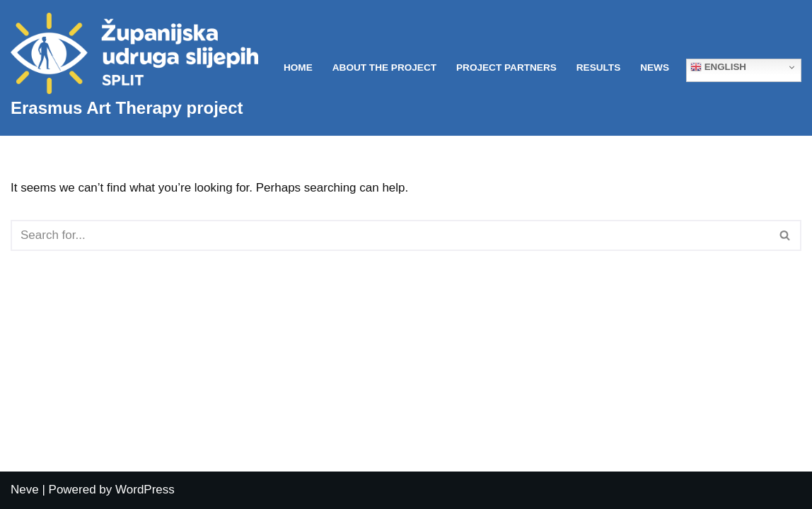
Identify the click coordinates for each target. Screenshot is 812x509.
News (655, 68)
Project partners (506, 68)
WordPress (145, 490)
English (718, 67)
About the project (384, 68)
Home (298, 68)
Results (598, 68)
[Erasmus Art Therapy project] (134, 68)
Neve (25, 490)
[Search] (390, 235)
